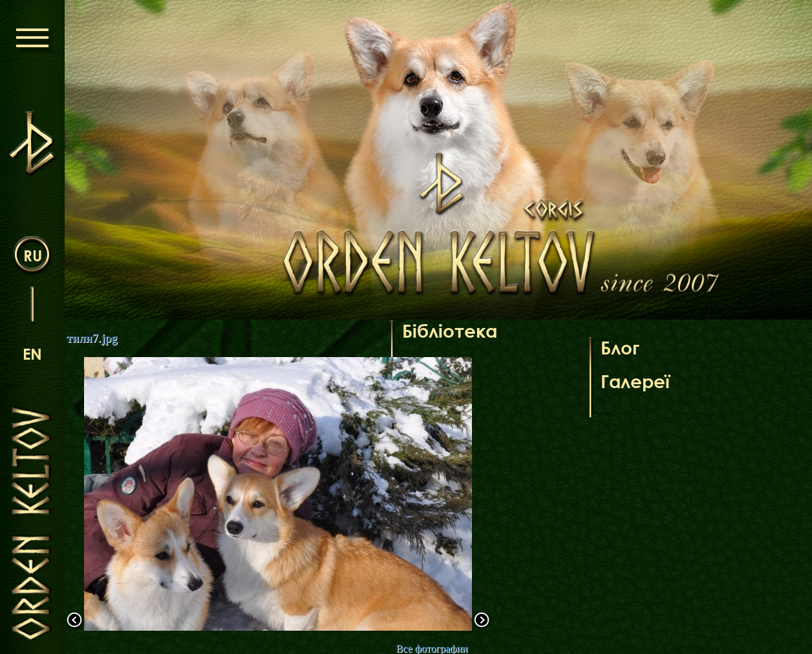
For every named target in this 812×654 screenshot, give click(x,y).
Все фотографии (432, 649)
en (32, 354)
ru (33, 255)
